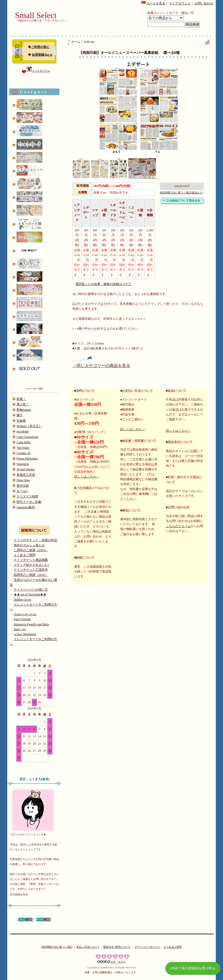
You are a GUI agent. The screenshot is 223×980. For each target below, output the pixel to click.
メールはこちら (19, 894)
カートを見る (153, 3)
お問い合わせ (204, 3)
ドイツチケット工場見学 (31, 570)
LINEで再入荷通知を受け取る (193, 968)
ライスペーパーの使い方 (31, 590)
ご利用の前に (40, 47)
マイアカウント (180, 3)
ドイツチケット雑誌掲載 (31, 560)
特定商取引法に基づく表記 (57, 947)
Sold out (89, 42)
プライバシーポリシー (147, 947)
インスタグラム (38, 71)
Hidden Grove (22, 600)
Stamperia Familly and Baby (32, 624)
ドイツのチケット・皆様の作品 (35, 540)
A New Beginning (25, 634)
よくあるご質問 (25, 555)
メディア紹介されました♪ (32, 565)
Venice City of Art (25, 614)
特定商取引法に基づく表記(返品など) (182, 193)
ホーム (76, 42)
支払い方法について (88, 947)
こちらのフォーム (178, 526)
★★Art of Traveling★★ (30, 594)
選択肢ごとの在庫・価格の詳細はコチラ (103, 284)
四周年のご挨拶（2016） (31, 575)
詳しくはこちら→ (87, 477)
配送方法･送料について (117, 947)
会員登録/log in (42, 55)
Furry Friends (22, 619)
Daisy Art (20, 629)
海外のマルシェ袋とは (29, 545)
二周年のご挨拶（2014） (31, 550)
